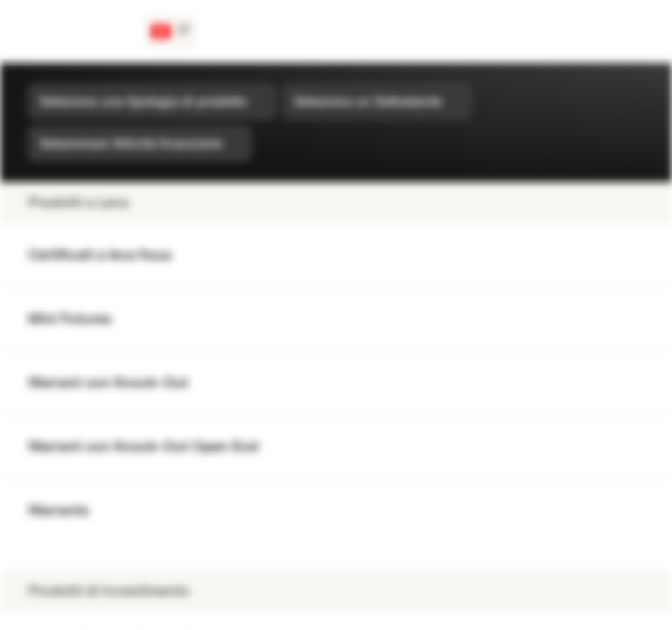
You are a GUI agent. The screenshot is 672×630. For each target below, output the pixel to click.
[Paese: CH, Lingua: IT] (171, 31)
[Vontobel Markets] (76, 31)
